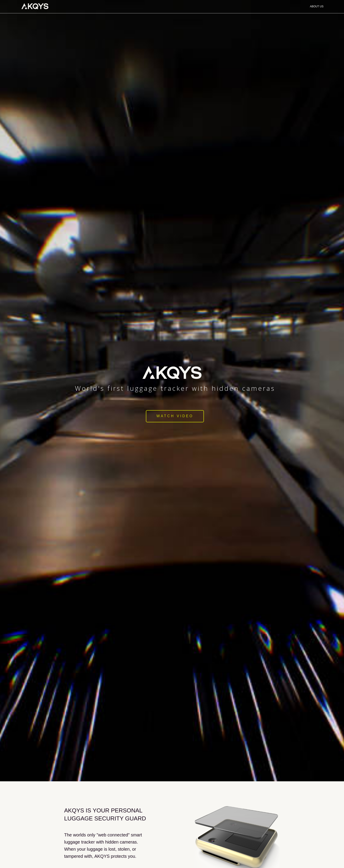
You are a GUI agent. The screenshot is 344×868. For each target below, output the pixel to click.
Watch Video (175, 416)
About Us (317, 6)
